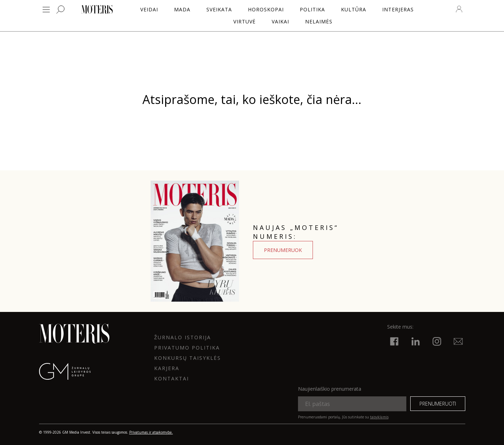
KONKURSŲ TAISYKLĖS (188, 358)
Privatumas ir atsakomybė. (151, 432)
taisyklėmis (379, 417)
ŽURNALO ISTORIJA (183, 337)
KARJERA (167, 368)
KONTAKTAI (172, 378)
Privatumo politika (187, 348)
